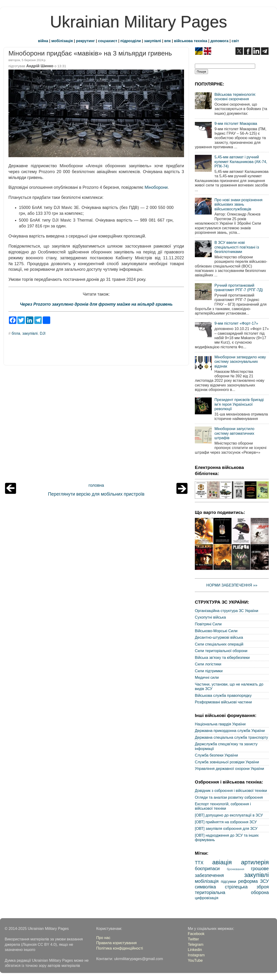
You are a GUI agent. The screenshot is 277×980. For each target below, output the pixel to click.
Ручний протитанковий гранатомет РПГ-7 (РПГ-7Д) (239, 288)
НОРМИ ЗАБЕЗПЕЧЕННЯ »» (232, 585)
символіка (205, 887)
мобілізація (62, 41)
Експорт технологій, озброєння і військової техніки (223, 806)
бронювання (235, 869)
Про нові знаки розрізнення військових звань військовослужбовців (238, 204)
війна (43, 41)
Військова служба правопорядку (223, 695)
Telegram (196, 944)
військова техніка (190, 41)
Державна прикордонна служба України (230, 731)
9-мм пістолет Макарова (236, 123)
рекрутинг (85, 41)
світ (235, 41)
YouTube (195, 960)
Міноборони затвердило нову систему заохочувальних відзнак (240, 362)
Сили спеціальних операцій (219, 644)
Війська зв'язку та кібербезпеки (222, 657)
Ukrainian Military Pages (139, 22)
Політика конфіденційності (120, 948)
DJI (42, 333)
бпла (16, 333)
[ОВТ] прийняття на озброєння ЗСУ (226, 822)
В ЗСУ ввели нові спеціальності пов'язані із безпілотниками (237, 247)
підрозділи (131, 41)
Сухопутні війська (210, 617)
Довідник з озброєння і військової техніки (231, 791)
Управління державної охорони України (229, 768)
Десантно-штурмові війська (219, 637)
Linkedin (195, 950)
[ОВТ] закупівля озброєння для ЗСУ (226, 828)
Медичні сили (207, 677)
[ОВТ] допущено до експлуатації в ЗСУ (229, 815)
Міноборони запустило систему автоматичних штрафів (234, 433)
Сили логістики (208, 664)
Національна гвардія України (220, 724)
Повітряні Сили (208, 624)
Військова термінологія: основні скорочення (235, 97)
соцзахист (108, 41)
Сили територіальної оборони (221, 651)
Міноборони (156, 187)
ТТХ (199, 863)
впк (168, 41)
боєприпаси (207, 869)
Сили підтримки (209, 671)
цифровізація (207, 898)
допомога (219, 41)
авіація (222, 862)
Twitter (193, 939)
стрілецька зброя (247, 887)
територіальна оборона (232, 892)
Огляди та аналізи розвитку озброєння (229, 797)
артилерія (255, 862)
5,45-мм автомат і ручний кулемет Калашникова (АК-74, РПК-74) (241, 161)
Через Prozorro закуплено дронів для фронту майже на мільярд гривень (96, 304)
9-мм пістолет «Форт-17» (236, 323)
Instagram (196, 955)
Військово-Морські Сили (216, 631)
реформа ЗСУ (254, 881)
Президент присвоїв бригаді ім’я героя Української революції (239, 404)
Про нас (103, 938)
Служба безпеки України (216, 755)
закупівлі (153, 41)
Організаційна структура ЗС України (227, 611)
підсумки (229, 881)
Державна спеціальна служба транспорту (231, 737)
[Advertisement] (96, 425)
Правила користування (116, 943)
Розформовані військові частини (223, 702)
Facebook (196, 934)
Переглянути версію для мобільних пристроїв (96, 494)
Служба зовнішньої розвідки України (227, 762)
